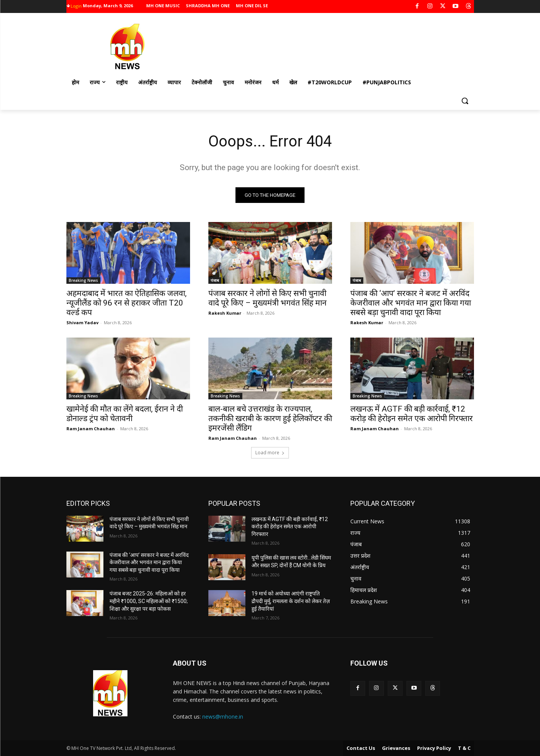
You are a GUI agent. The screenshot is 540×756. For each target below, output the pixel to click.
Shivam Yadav (82, 323)
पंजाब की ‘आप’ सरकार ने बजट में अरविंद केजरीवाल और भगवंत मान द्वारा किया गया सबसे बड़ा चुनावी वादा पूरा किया (411, 303)
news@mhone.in (223, 717)
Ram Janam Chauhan (91, 429)
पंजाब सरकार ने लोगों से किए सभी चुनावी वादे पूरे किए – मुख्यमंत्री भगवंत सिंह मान (268, 298)
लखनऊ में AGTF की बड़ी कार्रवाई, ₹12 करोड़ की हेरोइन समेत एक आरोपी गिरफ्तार (412, 414)
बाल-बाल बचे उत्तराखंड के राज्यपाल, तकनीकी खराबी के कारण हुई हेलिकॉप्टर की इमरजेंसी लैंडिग (270, 418)
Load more (270, 453)
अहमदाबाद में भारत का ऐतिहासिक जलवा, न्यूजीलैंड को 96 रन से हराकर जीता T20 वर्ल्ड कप (127, 303)
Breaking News (83, 280)
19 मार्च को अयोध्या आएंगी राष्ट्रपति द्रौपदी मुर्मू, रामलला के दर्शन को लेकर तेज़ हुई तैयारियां (291, 601)
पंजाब (215, 280)
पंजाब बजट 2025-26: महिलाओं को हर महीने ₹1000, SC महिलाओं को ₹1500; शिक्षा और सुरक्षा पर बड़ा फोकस (149, 601)
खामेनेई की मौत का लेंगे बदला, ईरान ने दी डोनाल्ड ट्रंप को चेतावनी (125, 414)
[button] (465, 101)
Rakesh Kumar (225, 313)
